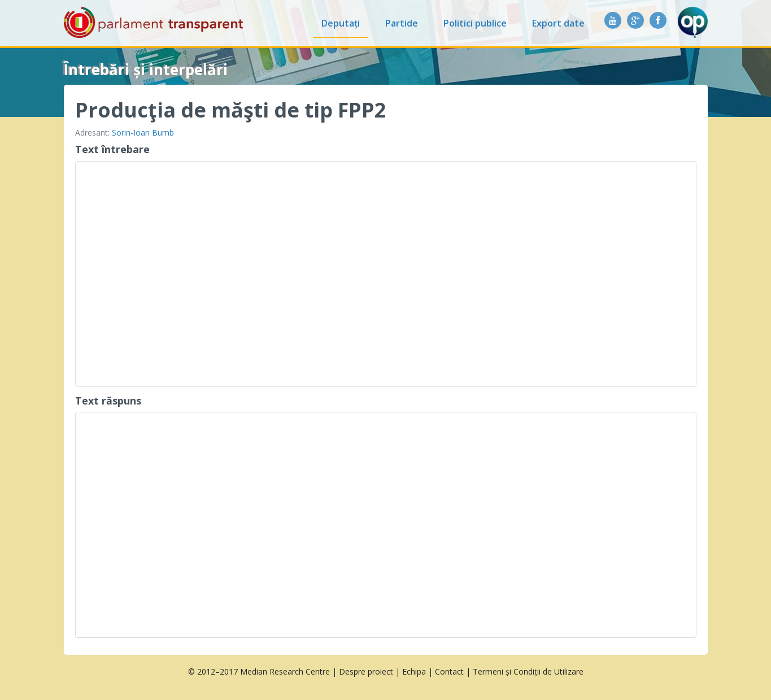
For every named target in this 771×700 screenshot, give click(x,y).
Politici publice (475, 23)
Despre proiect (366, 671)
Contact (449, 671)
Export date (558, 23)
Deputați (341, 23)
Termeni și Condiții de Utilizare (528, 671)
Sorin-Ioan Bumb (143, 132)
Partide (402, 23)
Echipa (414, 671)
